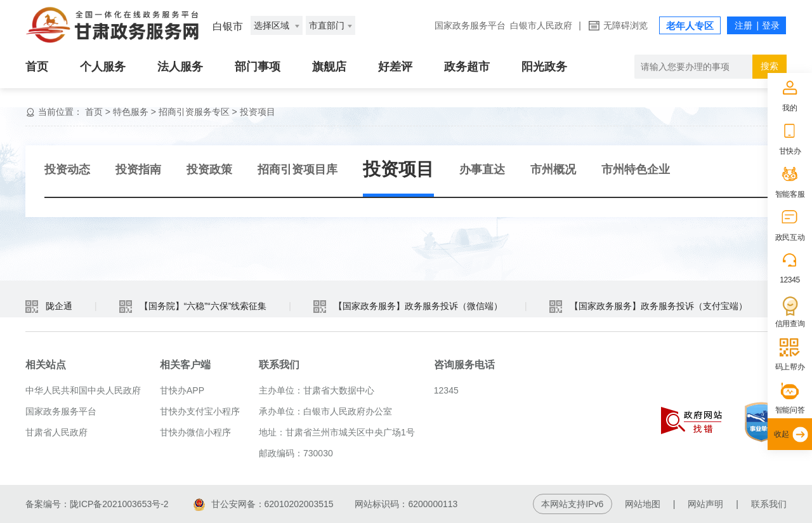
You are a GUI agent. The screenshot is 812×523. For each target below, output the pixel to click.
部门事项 (258, 67)
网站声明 (705, 504)
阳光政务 (544, 67)
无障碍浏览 (625, 25)
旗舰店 (329, 67)
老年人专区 (690, 26)
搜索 (769, 66)
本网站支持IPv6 (572, 504)
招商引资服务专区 (194, 112)
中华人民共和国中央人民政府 (83, 390)
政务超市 (467, 67)
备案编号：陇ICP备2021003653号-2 (97, 504)
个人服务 (103, 67)
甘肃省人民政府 (56, 432)
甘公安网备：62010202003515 (264, 504)
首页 (37, 67)
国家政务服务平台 (470, 25)
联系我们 (769, 504)
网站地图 (643, 504)
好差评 (395, 67)
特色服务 (131, 112)
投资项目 (258, 112)
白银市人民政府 (541, 25)
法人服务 (180, 67)
